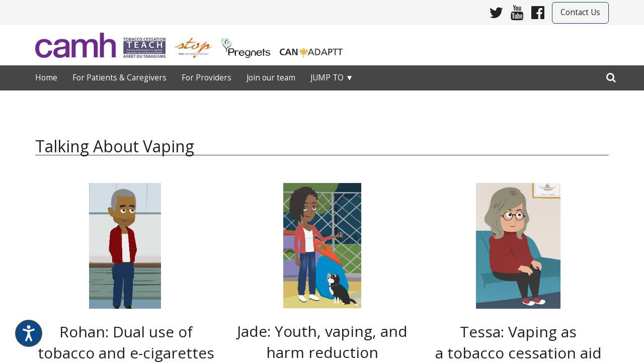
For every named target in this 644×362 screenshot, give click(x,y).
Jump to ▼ (332, 78)
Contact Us (580, 12)
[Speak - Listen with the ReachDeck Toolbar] (29, 333)
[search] (611, 75)
